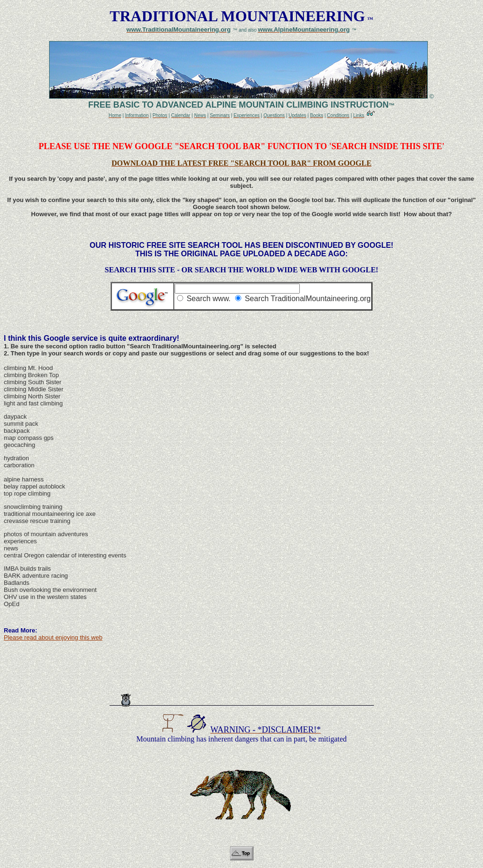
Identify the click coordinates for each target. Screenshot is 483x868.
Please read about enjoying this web (53, 637)
